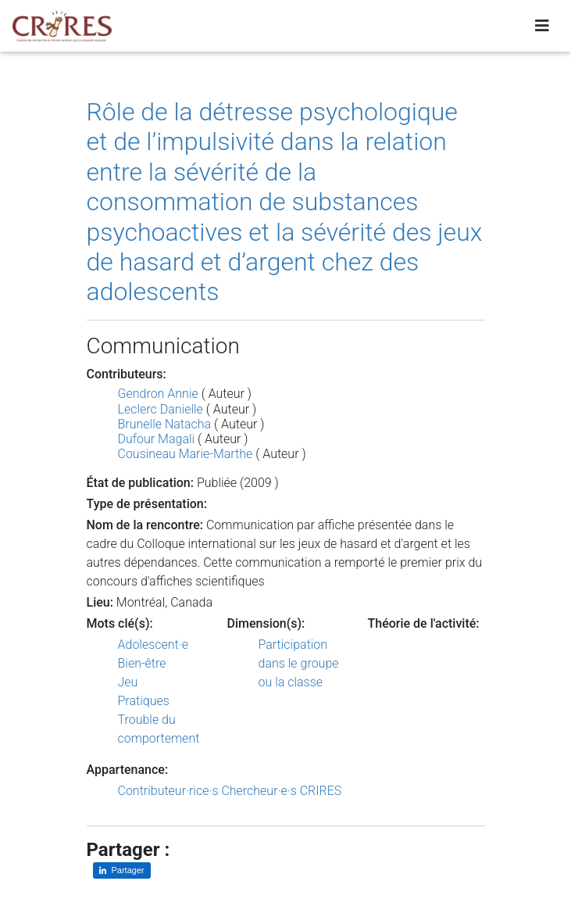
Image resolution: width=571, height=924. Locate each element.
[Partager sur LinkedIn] (122, 870)
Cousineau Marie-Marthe (186, 454)
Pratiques (144, 701)
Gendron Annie (158, 394)
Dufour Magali (157, 439)
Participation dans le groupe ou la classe (299, 663)
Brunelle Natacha (165, 424)
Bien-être (142, 663)
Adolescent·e (153, 645)
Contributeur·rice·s (168, 791)
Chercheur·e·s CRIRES (281, 791)
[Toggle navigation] (542, 29)
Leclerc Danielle (161, 409)
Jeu (128, 682)
